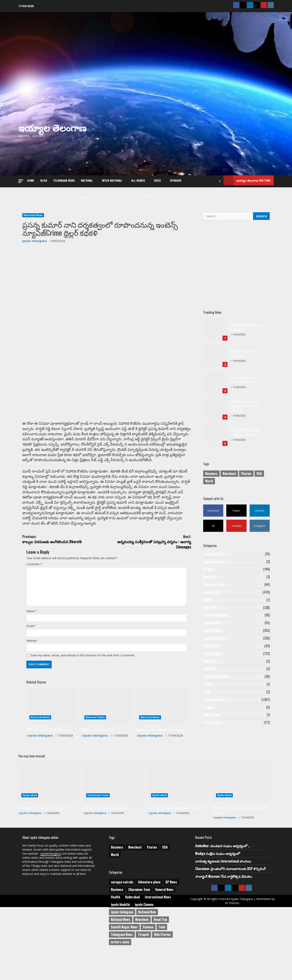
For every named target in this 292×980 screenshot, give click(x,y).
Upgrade (176, 178)
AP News (209, 569)
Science (209, 698)
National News (33, 210)
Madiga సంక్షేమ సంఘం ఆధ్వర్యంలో (216, 351)
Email (32, 661)
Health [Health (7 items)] (115, 927)
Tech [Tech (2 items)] (162, 957)
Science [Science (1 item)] (148, 957)
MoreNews (222, 935)
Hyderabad (210, 612)
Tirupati (209, 723)
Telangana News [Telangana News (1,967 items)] (122, 965)
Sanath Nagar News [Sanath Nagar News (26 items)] (124, 957)
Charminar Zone (214, 587)
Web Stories (211, 732)
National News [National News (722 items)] (121, 950)
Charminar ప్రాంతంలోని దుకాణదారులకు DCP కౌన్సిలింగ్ (216, 404)
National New (212, 655)
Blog (44, 178)
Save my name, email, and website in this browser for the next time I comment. (90, 693)
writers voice (212, 740)
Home (31, 178)
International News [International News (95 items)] (158, 927)
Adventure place (214, 561)
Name (32, 644)
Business (209, 578)
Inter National (112, 178)
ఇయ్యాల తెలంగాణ (52, 124)
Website (33, 677)
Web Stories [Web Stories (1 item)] (162, 965)
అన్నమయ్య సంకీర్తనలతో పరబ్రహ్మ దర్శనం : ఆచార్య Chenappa (149, 556)
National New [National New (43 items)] (147, 942)
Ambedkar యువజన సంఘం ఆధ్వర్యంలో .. (216, 325)
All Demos (138, 178)
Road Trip (210, 681)
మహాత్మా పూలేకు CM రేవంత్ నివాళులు (160, 769)
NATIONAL (87, 178)
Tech (206, 706)
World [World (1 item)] (209, 477)
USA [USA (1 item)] (259, 470)
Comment (35, 584)
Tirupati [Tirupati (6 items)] (143, 965)
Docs (157, 178)
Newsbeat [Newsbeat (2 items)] (142, 950)
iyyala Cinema (212, 638)
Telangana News (64, 178)
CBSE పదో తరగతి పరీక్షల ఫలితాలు (48, 769)
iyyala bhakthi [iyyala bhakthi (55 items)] (120, 935)
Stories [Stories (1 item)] (246, 470)
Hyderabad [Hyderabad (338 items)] (132, 927)
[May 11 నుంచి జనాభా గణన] (107, 746)
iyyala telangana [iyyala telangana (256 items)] (122, 942)
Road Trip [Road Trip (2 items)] (160, 950)
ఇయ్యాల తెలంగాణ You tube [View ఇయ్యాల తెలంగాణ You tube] (247, 178)
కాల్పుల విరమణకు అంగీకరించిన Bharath (64, 553)
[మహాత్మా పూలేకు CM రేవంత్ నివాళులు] (162, 746)
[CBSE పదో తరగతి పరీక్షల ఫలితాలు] (52, 746)
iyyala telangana (35, 235)
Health (208, 604)
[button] (21, 178)
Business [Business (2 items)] (211, 470)
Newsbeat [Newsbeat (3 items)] (229, 470)
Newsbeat (210, 672)
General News (212, 595)
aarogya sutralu (214, 552)
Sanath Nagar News (217, 689)
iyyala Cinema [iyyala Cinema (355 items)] (144, 935)
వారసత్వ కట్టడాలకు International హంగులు (216, 377)
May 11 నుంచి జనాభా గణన (99, 769)
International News (216, 621)
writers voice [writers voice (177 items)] (120, 972)
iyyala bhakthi (213, 629)
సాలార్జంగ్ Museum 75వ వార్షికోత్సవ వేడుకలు (216, 430)
